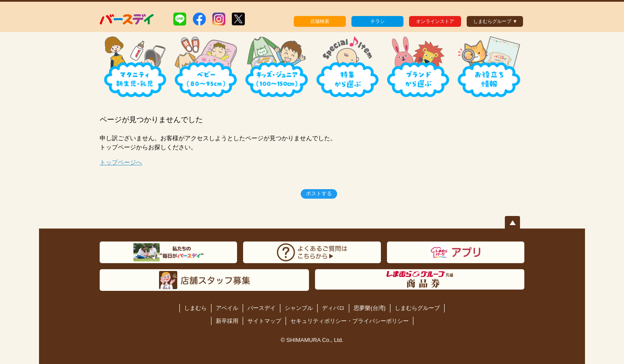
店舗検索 (320, 21)
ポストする (319, 193)
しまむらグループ (417, 308)
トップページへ (121, 162)
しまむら (195, 308)
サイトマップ (264, 321)
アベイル (227, 308)
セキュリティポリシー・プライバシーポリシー (349, 321)
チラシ (378, 21)
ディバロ (333, 308)
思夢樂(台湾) (370, 308)
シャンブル (299, 308)
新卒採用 (227, 321)
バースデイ (262, 308)
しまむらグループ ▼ (495, 21)
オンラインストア (435, 21)
